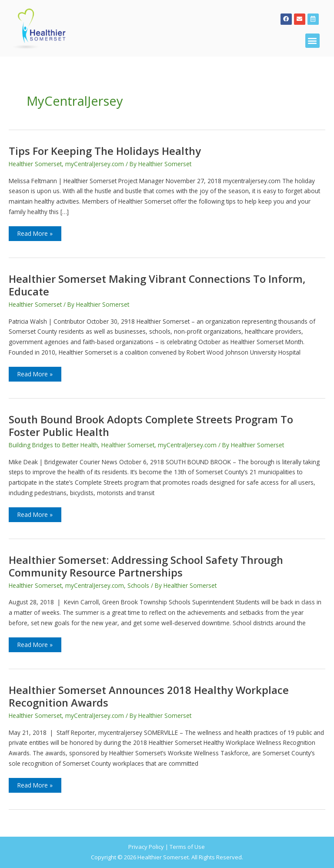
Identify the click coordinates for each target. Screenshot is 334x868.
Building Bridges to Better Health (53, 445)
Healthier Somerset (35, 164)
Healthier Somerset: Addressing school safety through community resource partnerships (146, 566)
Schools (138, 585)
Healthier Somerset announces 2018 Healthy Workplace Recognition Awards (149, 696)
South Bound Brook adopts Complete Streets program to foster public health (151, 426)
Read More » (35, 232)
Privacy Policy (146, 847)
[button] (312, 41)
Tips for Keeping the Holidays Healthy (105, 151)
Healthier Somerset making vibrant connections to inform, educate (157, 285)
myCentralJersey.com (95, 164)
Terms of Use (187, 847)
